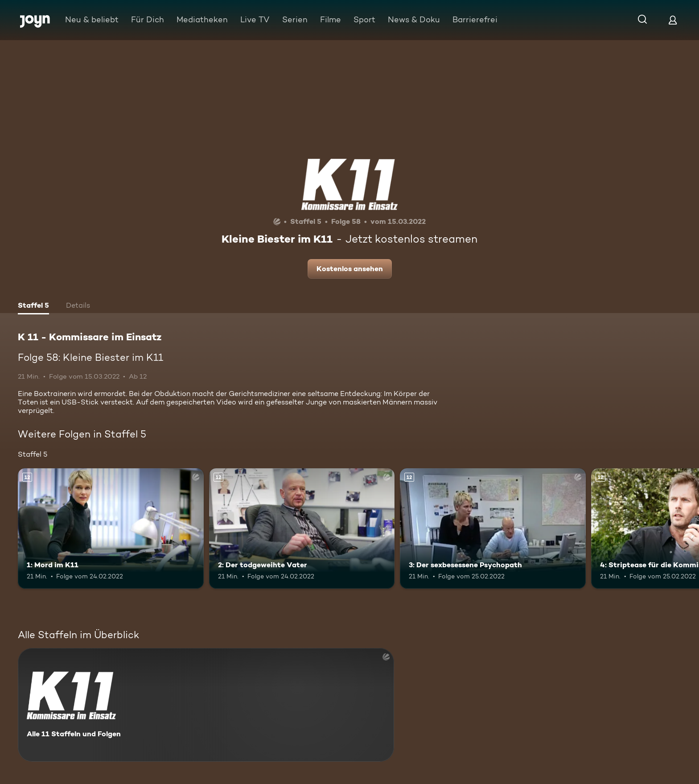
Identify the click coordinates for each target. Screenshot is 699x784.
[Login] (673, 20)
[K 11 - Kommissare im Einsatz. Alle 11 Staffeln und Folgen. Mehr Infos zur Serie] (206, 705)
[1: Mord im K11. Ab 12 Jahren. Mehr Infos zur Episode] (111, 529)
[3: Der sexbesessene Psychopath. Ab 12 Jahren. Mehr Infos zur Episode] (493, 529)
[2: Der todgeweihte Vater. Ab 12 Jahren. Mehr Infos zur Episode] (302, 529)
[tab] (33, 306)
